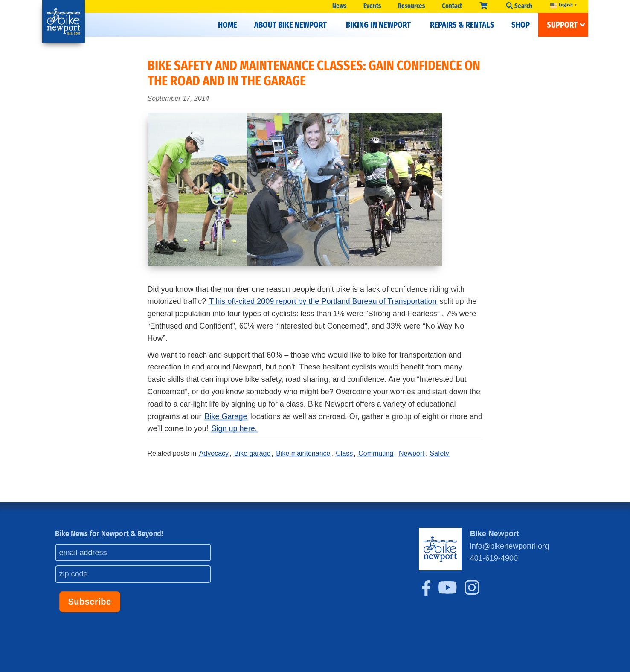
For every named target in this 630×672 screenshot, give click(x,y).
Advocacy (214, 453)
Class (344, 453)
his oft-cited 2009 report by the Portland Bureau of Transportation (326, 301)
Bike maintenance (303, 453)
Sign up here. (234, 428)
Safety (439, 453)
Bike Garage (226, 416)
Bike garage (252, 453)
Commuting (376, 453)
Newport (412, 453)
